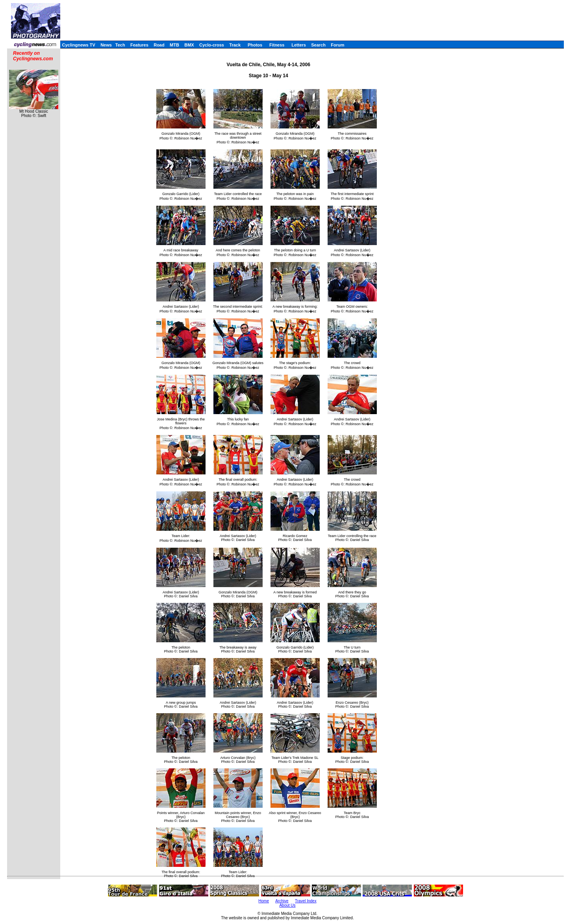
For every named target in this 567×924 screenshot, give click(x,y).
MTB (174, 45)
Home (264, 901)
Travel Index (306, 901)
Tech (120, 45)
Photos (255, 45)
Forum (337, 45)
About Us (287, 905)
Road (159, 45)
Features (139, 45)
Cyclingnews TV (78, 45)
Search (318, 45)
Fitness (277, 45)
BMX (189, 45)
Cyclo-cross (212, 45)
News (106, 45)
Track (235, 45)
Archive (282, 901)
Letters (299, 45)
